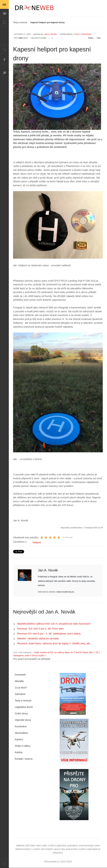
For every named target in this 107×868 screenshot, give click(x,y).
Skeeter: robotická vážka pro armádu (38, 638)
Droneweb (20, 675)
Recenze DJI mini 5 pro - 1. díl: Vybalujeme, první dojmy (49, 633)
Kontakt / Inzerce (24, 759)
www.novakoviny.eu (65, 592)
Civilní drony (21, 713)
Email (91, 38)
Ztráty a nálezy (23, 746)
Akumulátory (21, 733)
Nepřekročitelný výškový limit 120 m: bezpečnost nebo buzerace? (54, 624)
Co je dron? (21, 688)
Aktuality (19, 681)
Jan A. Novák (51, 34)
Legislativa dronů (24, 707)
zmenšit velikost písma (49, 37)
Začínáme (20, 694)
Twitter (4, 72)
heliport (37, 542)
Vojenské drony (23, 720)
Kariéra (19, 752)
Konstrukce (21, 726)
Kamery (19, 739)
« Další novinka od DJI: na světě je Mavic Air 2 (54, 652)
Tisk (99, 38)
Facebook (4, 60)
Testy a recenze (20, 22)
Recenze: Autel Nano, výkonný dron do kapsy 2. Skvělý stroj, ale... (55, 643)
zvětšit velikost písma (52, 37)
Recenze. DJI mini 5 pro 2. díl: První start (40, 629)
